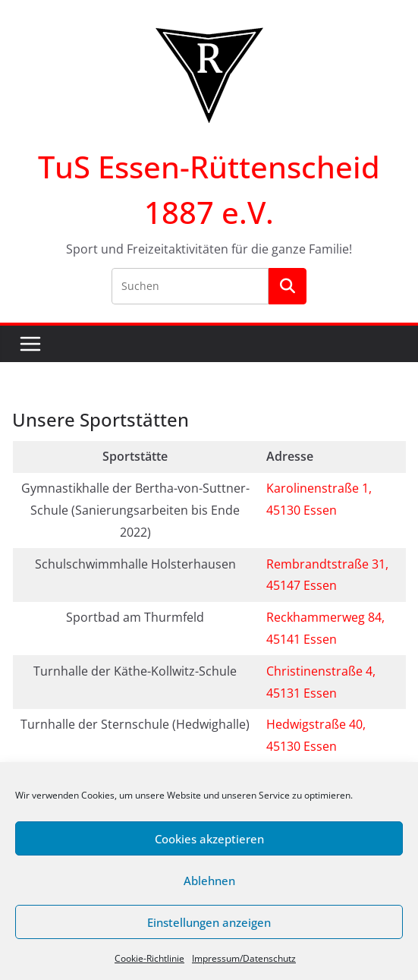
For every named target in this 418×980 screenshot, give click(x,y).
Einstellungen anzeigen (209, 922)
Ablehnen (209, 881)
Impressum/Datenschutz (244, 958)
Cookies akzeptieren (209, 839)
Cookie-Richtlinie (149, 958)
